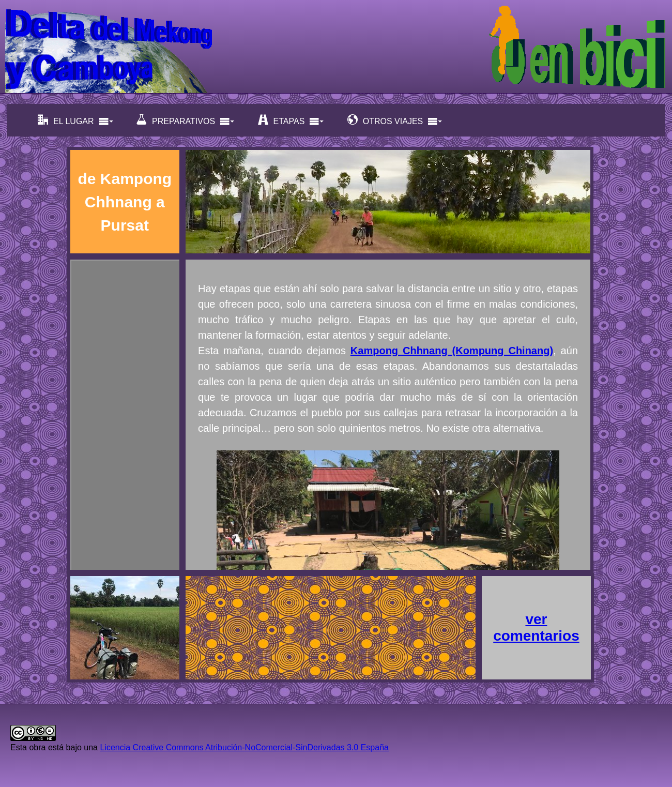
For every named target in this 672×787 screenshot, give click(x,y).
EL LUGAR (76, 120)
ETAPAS (291, 120)
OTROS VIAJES (395, 120)
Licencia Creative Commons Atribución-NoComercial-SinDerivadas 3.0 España (244, 747)
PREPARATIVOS (186, 120)
